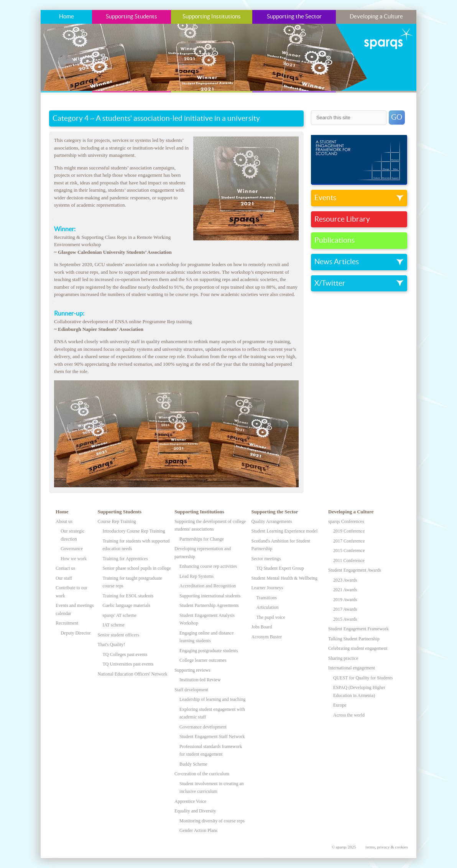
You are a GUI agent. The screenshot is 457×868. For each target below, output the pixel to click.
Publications (335, 240)
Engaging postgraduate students (209, 651)
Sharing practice (343, 658)
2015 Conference (349, 551)
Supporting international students (210, 596)
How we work (74, 559)
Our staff (64, 578)
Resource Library (342, 219)
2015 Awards (345, 619)
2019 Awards (345, 600)
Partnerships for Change (202, 539)
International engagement (352, 668)
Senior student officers (118, 635)
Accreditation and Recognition (208, 586)
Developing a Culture (376, 17)
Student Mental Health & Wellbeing (285, 578)
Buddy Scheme (193, 764)
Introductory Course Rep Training (134, 531)
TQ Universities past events (128, 664)
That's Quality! (112, 644)
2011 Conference (349, 561)
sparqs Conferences (346, 521)
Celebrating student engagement (358, 648)
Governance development (203, 727)
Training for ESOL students (128, 596)
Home (67, 17)
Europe (340, 705)
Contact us (65, 568)
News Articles (337, 262)
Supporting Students (132, 17)
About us (64, 521)
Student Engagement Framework (358, 629)
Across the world (349, 715)
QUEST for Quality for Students (363, 678)
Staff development (191, 690)
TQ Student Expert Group (280, 568)
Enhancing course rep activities (208, 566)
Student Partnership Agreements (209, 605)
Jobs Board (262, 627)
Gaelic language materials (127, 605)
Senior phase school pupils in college (137, 568)
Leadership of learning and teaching (212, 699)
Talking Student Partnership (354, 639)
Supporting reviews (192, 670)
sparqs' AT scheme (120, 615)
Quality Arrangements (272, 521)
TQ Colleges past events (125, 654)
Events (325, 198)
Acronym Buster (267, 637)
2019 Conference (349, 531)
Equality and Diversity (195, 811)
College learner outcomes (203, 660)
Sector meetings (266, 559)
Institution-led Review (200, 680)
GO (397, 117)
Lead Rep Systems (196, 576)
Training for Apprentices (125, 559)
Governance (72, 549)
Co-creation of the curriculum (202, 774)
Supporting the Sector (294, 17)
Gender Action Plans (198, 830)
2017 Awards (345, 609)
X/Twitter (330, 283)
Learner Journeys (267, 588)
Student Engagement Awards (355, 570)
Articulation (268, 607)
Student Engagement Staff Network (212, 736)
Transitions (267, 598)
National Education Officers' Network (133, 674)
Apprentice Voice (190, 801)
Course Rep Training (117, 521)
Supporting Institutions (212, 17)
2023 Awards (345, 580)
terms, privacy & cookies (387, 847)
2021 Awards (345, 590)
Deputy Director (76, 633)
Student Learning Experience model (285, 531)
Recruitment (67, 623)
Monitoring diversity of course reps (212, 821)
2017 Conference (349, 541)
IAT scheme (114, 625)
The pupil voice (271, 617)
